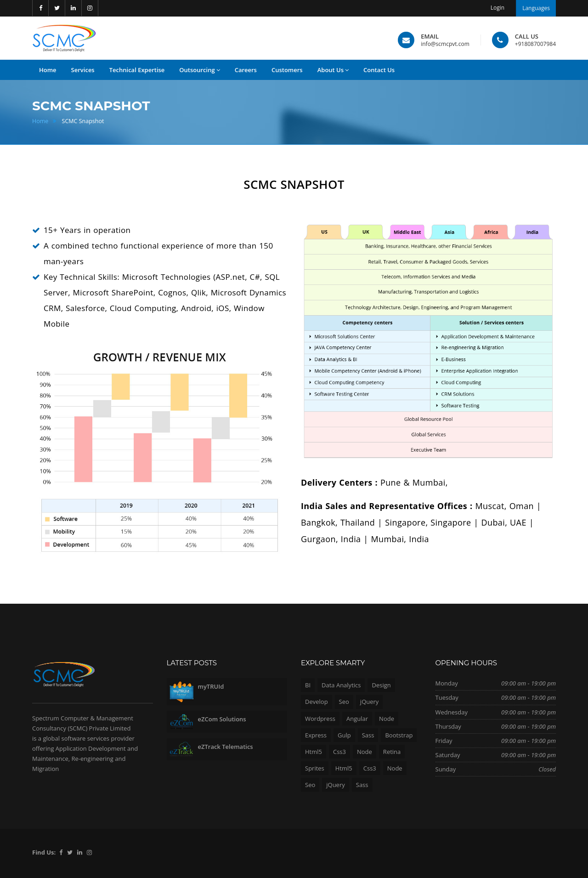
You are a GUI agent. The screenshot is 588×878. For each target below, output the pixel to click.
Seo (344, 702)
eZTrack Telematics (226, 747)
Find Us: (44, 852)
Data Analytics (341, 685)
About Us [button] (333, 70)
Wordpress (320, 719)
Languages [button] (536, 8)
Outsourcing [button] (199, 70)
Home (40, 121)
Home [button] (48, 70)
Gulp (344, 735)
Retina (392, 752)
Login (498, 8)
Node (387, 719)
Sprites (315, 768)
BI (308, 685)
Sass (368, 735)
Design (381, 685)
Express (316, 735)
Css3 (339, 752)
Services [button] (83, 70)
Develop (317, 702)
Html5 (314, 752)
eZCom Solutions (222, 719)
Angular (357, 719)
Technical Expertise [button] (137, 70)
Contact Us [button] (379, 70)
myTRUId (211, 686)
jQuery (370, 702)
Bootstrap (399, 735)
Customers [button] (287, 70)
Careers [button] (246, 70)
